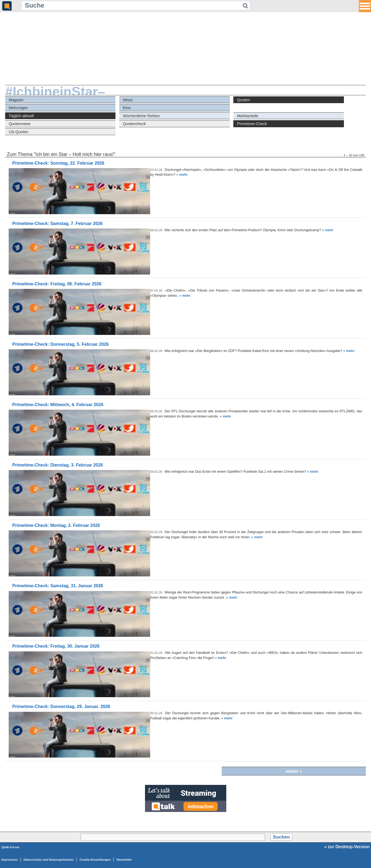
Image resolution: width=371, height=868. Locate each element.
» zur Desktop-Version (347, 847)
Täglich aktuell (21, 116)
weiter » (294, 771)
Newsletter (124, 860)
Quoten (243, 100)
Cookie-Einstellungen (95, 860)
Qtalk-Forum (10, 847)
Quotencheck (134, 124)
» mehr (182, 174)
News (128, 100)
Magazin (16, 100)
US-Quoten (18, 132)
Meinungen (18, 108)
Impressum (9, 860)
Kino (127, 108)
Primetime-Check (252, 124)
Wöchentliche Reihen (141, 116)
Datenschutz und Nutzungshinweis (49, 860)
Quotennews (20, 124)
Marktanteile (248, 116)
